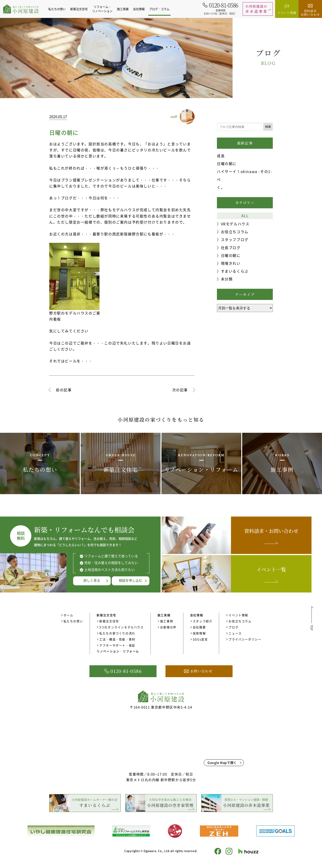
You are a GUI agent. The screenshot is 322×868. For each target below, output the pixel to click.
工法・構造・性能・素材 (117, 639)
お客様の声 (168, 627)
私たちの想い (60, 9)
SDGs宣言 (200, 639)
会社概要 (199, 627)
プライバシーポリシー (245, 639)
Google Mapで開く (222, 762)
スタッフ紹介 (203, 621)
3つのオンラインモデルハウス (121, 627)
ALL (245, 215)
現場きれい (231, 263)
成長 (221, 156)
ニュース (235, 633)
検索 (268, 127)
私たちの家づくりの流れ (117, 633)
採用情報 (199, 633)
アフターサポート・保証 (117, 645)
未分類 (227, 279)
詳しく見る (92, 580)
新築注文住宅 (109, 621)
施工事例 (167, 621)
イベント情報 (238, 615)
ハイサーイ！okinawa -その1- (245, 171)
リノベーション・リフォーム (118, 651)
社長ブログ (231, 248)
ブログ (233, 627)
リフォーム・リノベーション (105, 9)
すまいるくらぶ (235, 271)
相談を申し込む (130, 580)
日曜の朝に (227, 164)
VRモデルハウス (235, 224)
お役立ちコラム (235, 232)
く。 (221, 187)
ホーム (68, 615)
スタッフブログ (235, 239)
